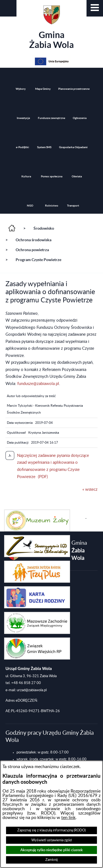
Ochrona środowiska (34, 240)
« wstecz (90, 489)
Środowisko (44, 228)
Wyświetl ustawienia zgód (51, 840)
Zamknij (51, 860)
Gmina (51, 28)
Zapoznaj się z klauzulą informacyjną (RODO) (51, 830)
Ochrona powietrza (32, 250)
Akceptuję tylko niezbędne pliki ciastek (51, 850)
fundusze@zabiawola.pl (38, 384)
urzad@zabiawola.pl (32, 690)
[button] (95, 8)
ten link (68, 818)
